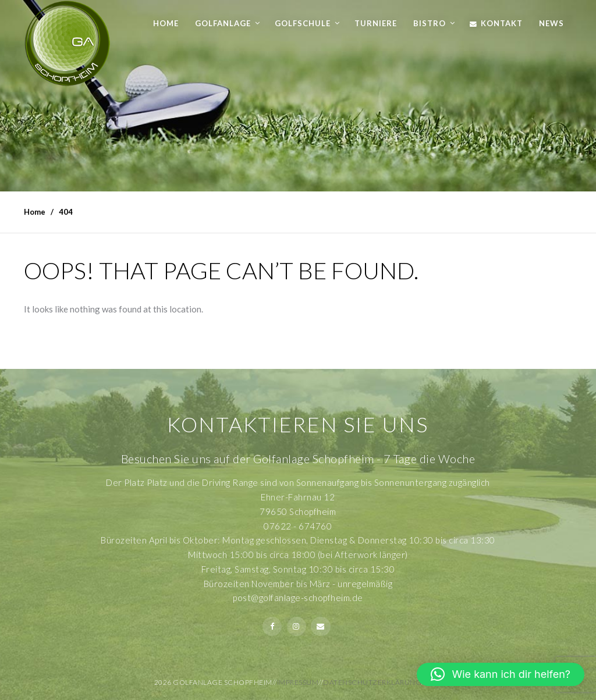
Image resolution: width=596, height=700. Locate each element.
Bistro (430, 23)
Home (166, 23)
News (551, 23)
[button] (501, 674)
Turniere (376, 23)
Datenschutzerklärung (372, 682)
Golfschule (303, 23)
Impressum (298, 682)
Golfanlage (223, 23)
